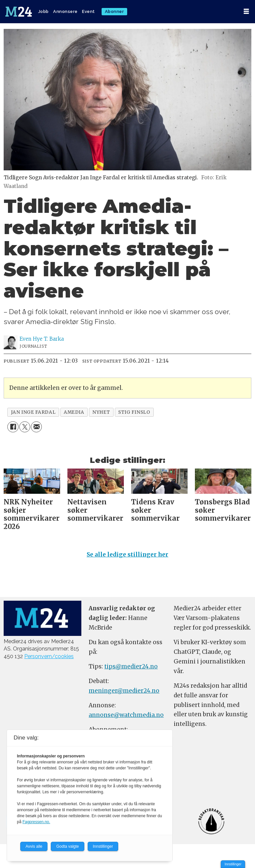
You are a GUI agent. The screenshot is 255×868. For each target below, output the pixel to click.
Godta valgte (67, 846)
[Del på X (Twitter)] (25, 427)
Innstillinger (233, 864)
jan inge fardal (33, 412)
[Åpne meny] (246, 11)
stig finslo (134, 412)
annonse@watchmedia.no (126, 715)
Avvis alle (34, 846)
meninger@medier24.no (124, 691)
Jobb (43, 11)
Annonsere (65, 11)
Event (88, 11)
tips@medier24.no (131, 666)
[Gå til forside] (19, 12)
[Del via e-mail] (36, 427)
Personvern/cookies (49, 656)
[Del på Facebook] (13, 427)
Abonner (115, 11)
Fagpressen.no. (36, 822)
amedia (74, 412)
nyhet (101, 412)
